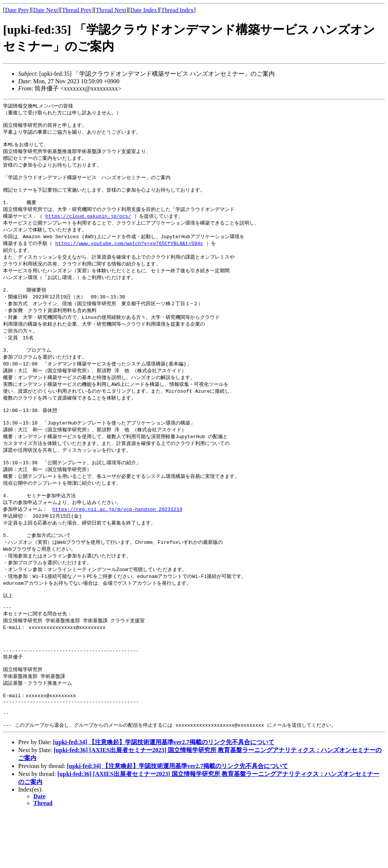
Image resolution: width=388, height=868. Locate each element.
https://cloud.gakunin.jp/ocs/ (88, 226)
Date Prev (17, 10)
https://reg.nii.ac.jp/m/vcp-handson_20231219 (117, 541)
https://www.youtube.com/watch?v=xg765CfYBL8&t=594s (129, 255)
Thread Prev (77, 10)
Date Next (46, 10)
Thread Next (111, 10)
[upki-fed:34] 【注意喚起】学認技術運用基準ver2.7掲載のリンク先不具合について (164, 797)
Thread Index (177, 10)
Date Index (144, 10)
